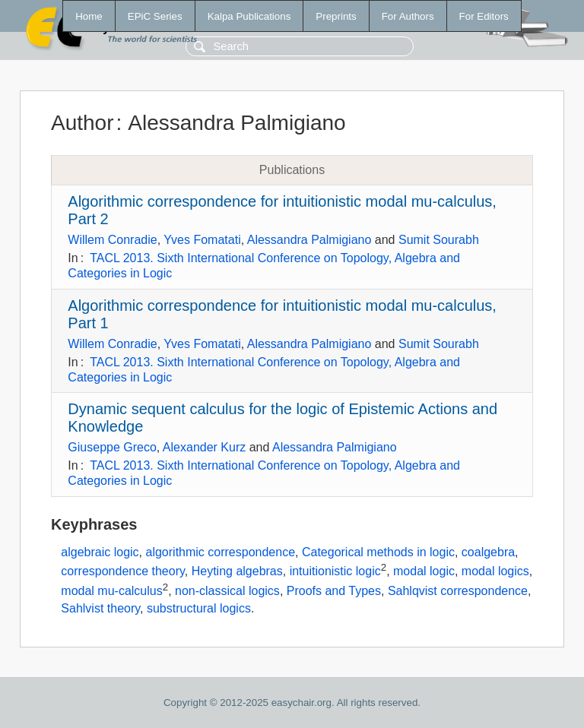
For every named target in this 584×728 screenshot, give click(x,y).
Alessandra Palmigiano (309, 240)
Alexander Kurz (204, 447)
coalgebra (488, 552)
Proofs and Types (334, 591)
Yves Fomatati (202, 240)
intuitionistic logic (335, 572)
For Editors (484, 16)
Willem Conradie (112, 240)
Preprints (336, 16)
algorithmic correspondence (221, 552)
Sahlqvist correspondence (458, 591)
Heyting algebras (237, 572)
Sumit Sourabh (439, 240)
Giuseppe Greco (112, 447)
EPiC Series (155, 16)
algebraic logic (100, 552)
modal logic (424, 572)
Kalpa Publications (249, 16)
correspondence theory (122, 572)
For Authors (408, 16)
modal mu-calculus (111, 591)
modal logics (495, 572)
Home (89, 16)
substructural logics (199, 608)
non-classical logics (227, 591)
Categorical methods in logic (378, 552)
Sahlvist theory (100, 608)
